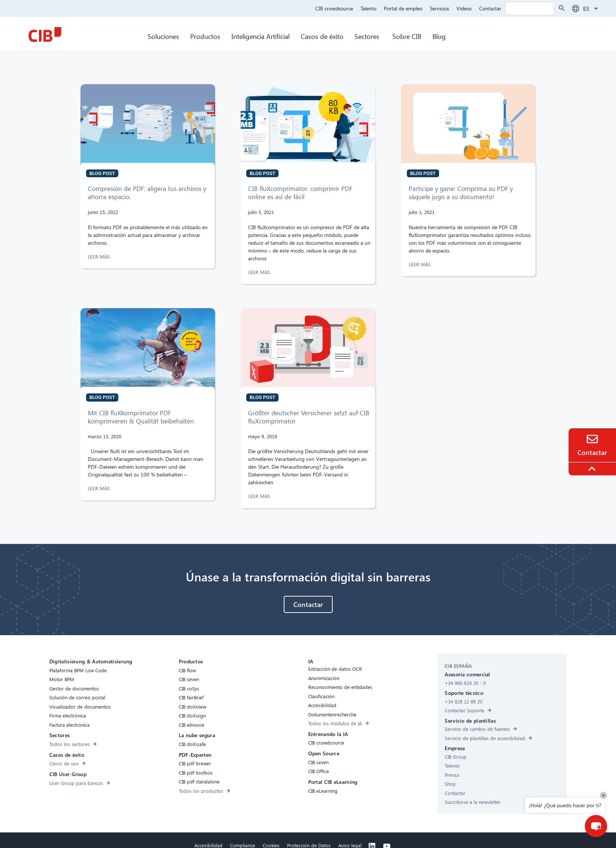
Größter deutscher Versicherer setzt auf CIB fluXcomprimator (309, 417)
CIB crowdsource (334, 8)
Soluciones (163, 36)
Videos (464, 8)
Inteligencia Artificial (261, 36)
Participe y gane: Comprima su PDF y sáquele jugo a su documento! (461, 193)
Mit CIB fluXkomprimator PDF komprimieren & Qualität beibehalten (141, 417)
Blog (439, 36)
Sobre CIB (407, 36)
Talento (368, 8)
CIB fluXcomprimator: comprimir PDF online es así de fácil (300, 193)
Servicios (439, 8)
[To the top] (593, 469)
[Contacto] (592, 439)
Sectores (368, 36)
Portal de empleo (403, 8)
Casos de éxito (322, 36)
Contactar (490, 8)
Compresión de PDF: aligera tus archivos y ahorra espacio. (147, 193)
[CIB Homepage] (45, 34)
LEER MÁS (100, 256)
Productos (205, 36)
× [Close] (603, 795)
